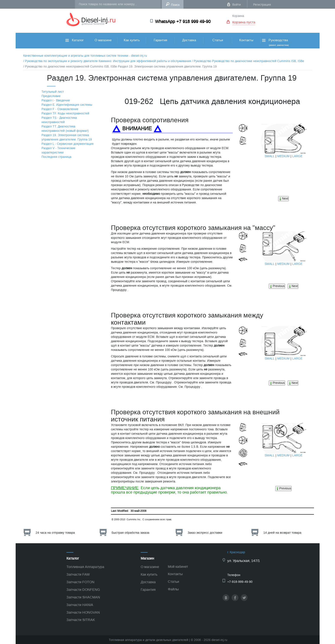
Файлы (173, 589)
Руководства (275, 42)
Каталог (74, 40)
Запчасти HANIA (80, 605)
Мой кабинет (178, 567)
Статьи (218, 40)
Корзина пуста (244, 22)
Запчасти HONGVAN (83, 612)
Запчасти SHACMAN (83, 597)
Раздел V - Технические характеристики (58, 150)
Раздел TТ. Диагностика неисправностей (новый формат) (65, 129)
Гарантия (160, 40)
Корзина (238, 16)
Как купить (132, 40)
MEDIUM (283, 156)
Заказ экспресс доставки (205, 533)
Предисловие (51, 96)
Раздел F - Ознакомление (60, 109)
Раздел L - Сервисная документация (68, 144)
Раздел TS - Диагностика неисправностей (59, 120)
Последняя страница (56, 157)
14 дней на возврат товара (282, 533)
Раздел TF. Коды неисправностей (65, 113)
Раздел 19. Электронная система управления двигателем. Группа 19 (67, 137)
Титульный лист (53, 92)
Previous (277, 286)
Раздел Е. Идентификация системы (67, 105)
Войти (237, 5)
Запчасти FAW (78, 574)
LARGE (297, 156)
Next (283, 199)
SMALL (270, 156)
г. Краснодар (236, 552)
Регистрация (262, 5)
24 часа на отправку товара (55, 533)
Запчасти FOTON (80, 582)
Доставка (189, 40)
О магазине (103, 40)
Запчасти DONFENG (83, 590)
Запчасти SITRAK (81, 620)
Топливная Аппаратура (85, 567)
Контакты (246, 40)
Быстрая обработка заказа (130, 533)
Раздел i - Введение (56, 100)
